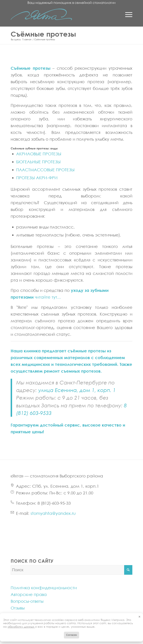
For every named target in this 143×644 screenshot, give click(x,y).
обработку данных (21, 627)
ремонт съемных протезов (72, 371)
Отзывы (18, 608)
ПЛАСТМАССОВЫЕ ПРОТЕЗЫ (45, 170)
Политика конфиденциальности (44, 588)
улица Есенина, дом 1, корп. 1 (77, 390)
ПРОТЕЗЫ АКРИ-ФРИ (37, 178)
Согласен (71, 635)
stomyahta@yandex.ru (53, 513)
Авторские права (29, 594)
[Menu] (127, 14)
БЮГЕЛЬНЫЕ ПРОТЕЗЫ (38, 162)
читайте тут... (48, 297)
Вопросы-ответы (27, 601)
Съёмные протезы (43, 34)
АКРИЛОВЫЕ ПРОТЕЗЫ (39, 154)
